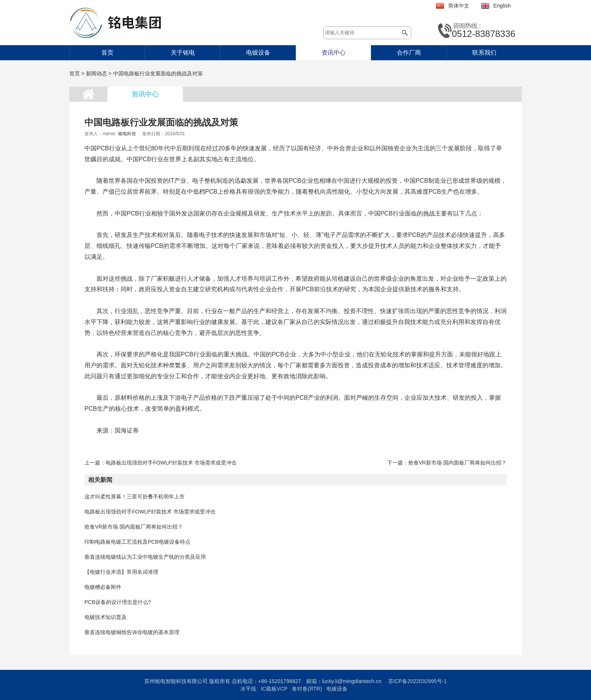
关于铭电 (183, 53)
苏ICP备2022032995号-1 (418, 681)
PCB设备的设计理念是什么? (118, 602)
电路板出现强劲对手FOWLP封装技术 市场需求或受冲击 (171, 463)
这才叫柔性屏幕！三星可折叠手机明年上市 (135, 497)
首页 (107, 53)
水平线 (248, 689)
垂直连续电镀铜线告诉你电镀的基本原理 (132, 632)
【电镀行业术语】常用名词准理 (121, 572)
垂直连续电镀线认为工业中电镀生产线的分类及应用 (145, 557)
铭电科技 (127, 134)
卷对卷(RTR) (307, 689)
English (502, 6)
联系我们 (484, 53)
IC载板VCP (274, 689)
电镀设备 (258, 53)
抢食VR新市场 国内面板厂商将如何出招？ (457, 463)
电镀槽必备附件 (103, 587)
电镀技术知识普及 (106, 617)
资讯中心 (334, 53)
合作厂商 (409, 53)
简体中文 (459, 6)
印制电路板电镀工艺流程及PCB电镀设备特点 (137, 542)
